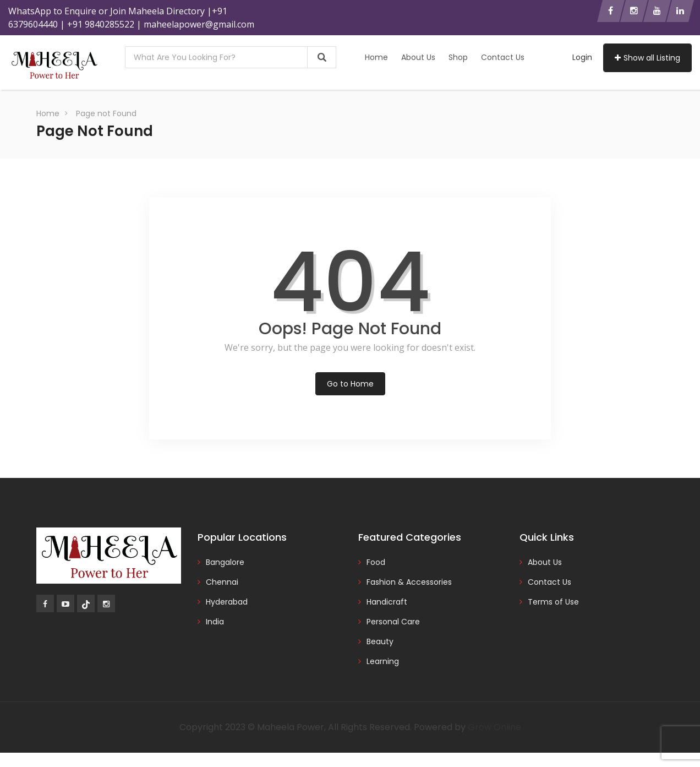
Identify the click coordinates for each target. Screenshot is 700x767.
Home (376, 57)
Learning (383, 661)
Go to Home (350, 384)
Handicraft (387, 602)
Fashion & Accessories (409, 582)
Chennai (222, 582)
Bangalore (225, 562)
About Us (418, 57)
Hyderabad (227, 602)
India (215, 622)
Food (376, 562)
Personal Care (393, 622)
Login (582, 57)
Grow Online (494, 727)
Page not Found (106, 113)
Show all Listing (647, 58)
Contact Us (503, 57)
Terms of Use (553, 602)
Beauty (380, 641)
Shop (458, 57)
